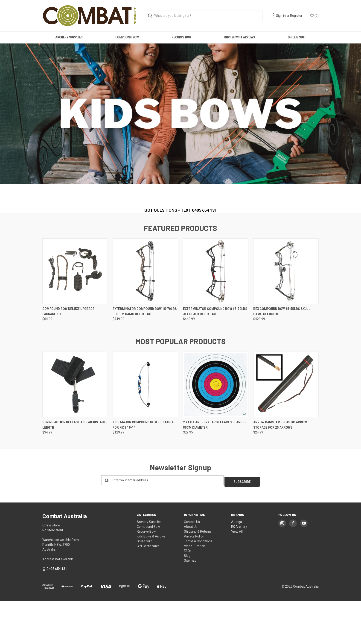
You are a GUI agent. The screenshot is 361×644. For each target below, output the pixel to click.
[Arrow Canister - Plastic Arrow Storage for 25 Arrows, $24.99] (286, 429)
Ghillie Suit (297, 37)
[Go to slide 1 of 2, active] (178, 238)
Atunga (237, 565)
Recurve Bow (182, 37)
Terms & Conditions (198, 584)
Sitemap (190, 604)
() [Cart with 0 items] (314, 15)
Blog (187, 599)
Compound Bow (127, 37)
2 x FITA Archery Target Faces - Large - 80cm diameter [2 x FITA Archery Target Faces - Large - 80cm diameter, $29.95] (215, 470)
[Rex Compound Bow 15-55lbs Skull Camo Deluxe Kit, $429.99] (286, 316)
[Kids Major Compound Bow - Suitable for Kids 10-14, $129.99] (145, 429)
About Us (191, 570)
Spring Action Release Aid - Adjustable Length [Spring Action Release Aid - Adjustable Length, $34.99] (75, 470)
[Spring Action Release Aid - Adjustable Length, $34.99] (75, 429)
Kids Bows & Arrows (240, 37)
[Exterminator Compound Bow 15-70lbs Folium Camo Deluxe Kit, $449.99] (145, 316)
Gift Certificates (148, 589)
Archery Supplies (69, 37)
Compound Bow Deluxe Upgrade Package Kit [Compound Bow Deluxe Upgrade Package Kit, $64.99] (68, 356)
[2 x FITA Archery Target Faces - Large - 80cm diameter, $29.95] (216, 429)
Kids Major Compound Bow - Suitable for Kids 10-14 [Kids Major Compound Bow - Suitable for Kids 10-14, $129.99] (143, 470)
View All (237, 575)
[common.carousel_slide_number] (180, 134)
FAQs (188, 594)
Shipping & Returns (198, 575)
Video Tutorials (195, 589)
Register (296, 16)
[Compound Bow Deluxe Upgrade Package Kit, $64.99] (75, 316)
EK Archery (239, 570)
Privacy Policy (194, 580)
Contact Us (192, 565)
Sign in (281, 16)
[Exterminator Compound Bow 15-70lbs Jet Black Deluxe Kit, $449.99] (216, 316)
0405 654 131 (57, 612)
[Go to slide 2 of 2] (183, 238)
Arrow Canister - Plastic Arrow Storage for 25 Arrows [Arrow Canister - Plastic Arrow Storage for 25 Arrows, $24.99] (280, 470)
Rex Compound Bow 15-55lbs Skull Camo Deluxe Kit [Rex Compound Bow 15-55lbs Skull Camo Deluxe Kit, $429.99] (282, 356)
